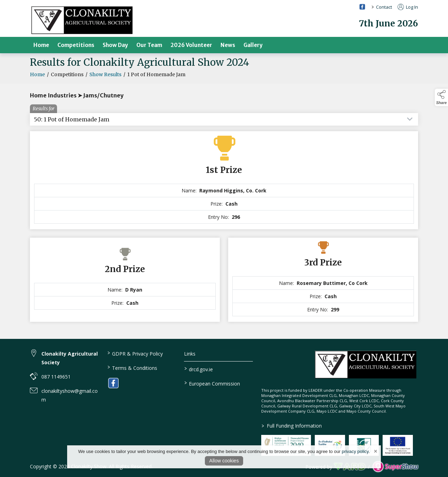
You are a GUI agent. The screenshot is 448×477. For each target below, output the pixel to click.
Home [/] (41, 45)
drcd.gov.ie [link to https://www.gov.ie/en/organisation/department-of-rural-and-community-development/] (199, 369)
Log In (408, 7)
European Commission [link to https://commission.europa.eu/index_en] (212, 383)
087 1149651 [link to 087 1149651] (56, 377)
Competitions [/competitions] (76, 45)
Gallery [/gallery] (253, 45)
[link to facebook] (113, 383)
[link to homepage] (82, 20)
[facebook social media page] (362, 7)
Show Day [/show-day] (115, 45)
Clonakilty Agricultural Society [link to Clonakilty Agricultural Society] (70, 358)
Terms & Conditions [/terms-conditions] (132, 367)
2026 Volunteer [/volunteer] (191, 45)
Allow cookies (224, 461)
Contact (384, 7)
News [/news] (228, 45)
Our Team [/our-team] (149, 45)
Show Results (105, 78)
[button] (441, 97)
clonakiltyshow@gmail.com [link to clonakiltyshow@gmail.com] (70, 395)
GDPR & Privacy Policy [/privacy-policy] (135, 353)
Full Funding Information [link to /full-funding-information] (292, 426)
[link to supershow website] (395, 467)
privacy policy (355, 451)
